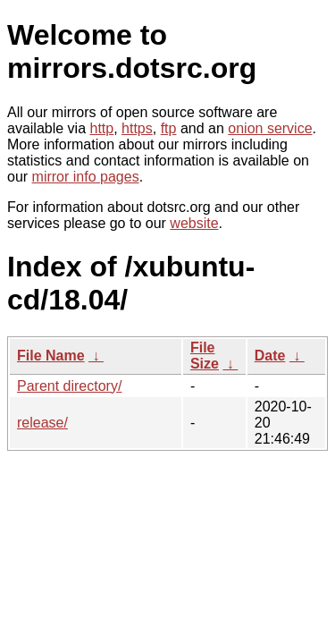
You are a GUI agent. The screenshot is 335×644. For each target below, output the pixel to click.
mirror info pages (86, 177)
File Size (205, 356)
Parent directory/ (69, 386)
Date (270, 356)
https (137, 128)
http (102, 128)
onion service (270, 128)
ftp (169, 128)
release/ (42, 423)
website (194, 223)
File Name (51, 356)
